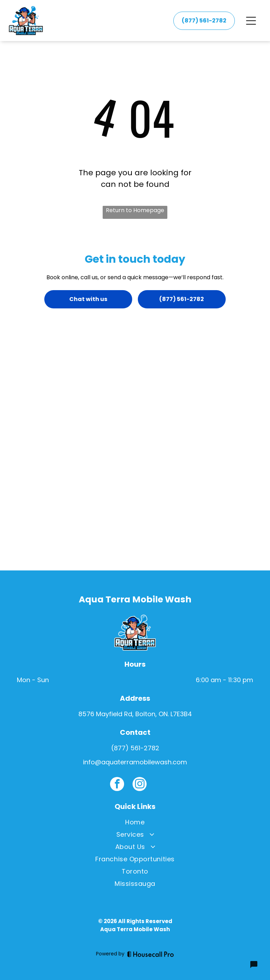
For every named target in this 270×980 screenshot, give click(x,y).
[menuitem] (135, 824)
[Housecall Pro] (151, 954)
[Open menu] (251, 21)
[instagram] (140, 785)
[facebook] (117, 785)
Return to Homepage (135, 210)
